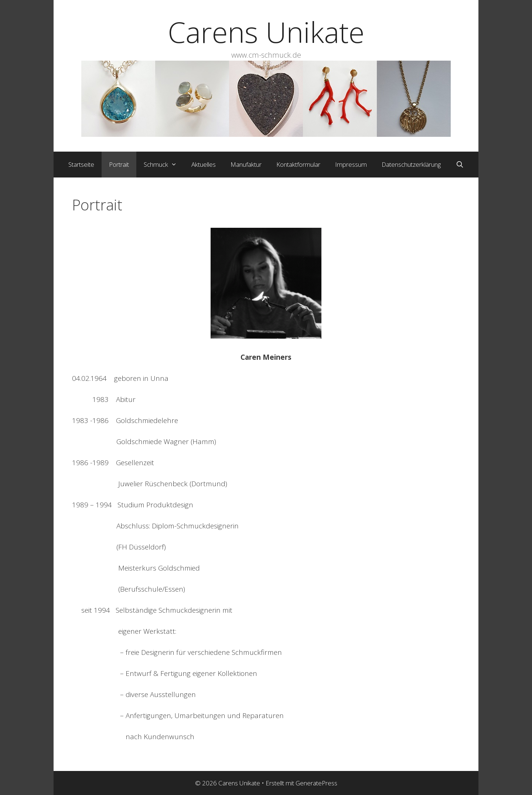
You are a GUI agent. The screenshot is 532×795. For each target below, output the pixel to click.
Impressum (351, 164)
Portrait (119, 164)
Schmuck (164, 165)
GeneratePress (316, 783)
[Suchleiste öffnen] (460, 165)
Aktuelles (204, 164)
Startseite (81, 164)
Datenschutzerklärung (411, 164)
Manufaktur (246, 164)
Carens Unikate (266, 32)
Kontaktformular (298, 164)
